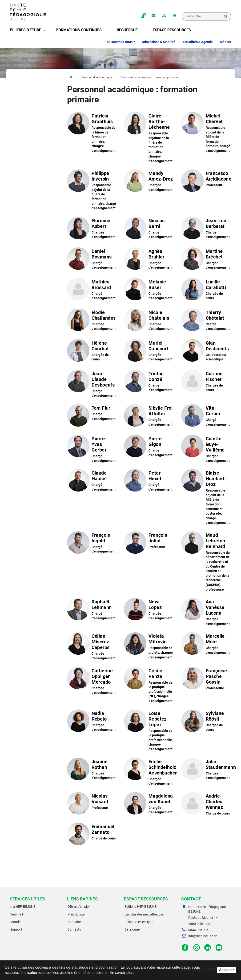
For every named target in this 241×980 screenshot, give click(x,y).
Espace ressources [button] (174, 30)
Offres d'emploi (78, 907)
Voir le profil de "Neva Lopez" (149, 611)
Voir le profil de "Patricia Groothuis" (92, 133)
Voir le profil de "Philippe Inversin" (92, 191)
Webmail (17, 914)
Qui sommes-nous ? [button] (120, 42)
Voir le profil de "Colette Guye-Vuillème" (206, 449)
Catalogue (132, 929)
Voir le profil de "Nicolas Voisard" (92, 805)
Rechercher (226, 17)
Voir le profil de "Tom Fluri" (92, 417)
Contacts (74, 929)
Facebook (185, 948)
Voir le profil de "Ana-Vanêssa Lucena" (206, 613)
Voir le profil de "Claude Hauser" (92, 482)
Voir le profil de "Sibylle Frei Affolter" (149, 417)
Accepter (227, 970)
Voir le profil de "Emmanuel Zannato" (92, 835)
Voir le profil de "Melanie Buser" (149, 291)
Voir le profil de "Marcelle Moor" (206, 645)
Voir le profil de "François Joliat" (149, 544)
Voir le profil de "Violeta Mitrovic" (149, 646)
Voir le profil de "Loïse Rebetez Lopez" (149, 731)
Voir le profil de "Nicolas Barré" (149, 230)
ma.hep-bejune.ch (142, 16)
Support (16, 929)
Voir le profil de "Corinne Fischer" (206, 383)
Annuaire (74, 922)
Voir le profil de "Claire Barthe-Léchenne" (149, 138)
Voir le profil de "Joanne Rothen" (92, 770)
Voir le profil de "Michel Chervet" (206, 133)
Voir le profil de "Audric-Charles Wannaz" (206, 805)
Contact (153, 16)
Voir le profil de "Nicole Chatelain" (149, 321)
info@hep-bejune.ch (203, 936)
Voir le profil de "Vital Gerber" (206, 417)
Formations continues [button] (81, 30)
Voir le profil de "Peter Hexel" (149, 482)
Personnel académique (97, 77)
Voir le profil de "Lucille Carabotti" (206, 291)
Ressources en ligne (139, 922)
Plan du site (76, 914)
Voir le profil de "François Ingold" (92, 544)
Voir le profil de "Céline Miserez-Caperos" (92, 647)
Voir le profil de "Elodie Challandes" (92, 321)
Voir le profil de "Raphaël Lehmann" (92, 611)
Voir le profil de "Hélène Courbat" (92, 352)
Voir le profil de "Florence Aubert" (92, 230)
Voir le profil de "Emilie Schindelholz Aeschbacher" (149, 772)
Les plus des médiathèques (144, 914)
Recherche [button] (129, 30)
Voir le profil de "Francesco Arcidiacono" (206, 182)
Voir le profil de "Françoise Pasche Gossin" (206, 680)
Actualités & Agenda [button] (198, 42)
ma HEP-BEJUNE (23, 907)
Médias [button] (225, 42)
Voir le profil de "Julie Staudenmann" (206, 770)
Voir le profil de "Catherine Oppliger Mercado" (92, 682)
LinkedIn (208, 948)
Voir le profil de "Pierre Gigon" (149, 448)
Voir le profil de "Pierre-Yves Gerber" (92, 449)
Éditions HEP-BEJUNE (141, 907)
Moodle (16, 922)
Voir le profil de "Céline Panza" (149, 686)
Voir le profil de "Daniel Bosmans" (92, 260)
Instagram (196, 948)
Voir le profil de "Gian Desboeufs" (206, 352)
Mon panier (174, 16)
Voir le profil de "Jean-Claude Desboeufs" (92, 384)
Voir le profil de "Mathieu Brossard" (92, 291)
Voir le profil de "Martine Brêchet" (206, 260)
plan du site (164, 16)
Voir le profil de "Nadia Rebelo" (92, 722)
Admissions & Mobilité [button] (159, 42)
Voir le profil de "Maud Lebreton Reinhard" (206, 562)
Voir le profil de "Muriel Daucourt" (149, 352)
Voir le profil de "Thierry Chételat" (206, 321)
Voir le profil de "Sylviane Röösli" (206, 722)
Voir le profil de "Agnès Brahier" (149, 260)
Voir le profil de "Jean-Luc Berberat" (206, 230)
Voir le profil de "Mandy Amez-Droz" (149, 182)
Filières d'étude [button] (28, 30)
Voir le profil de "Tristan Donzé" (149, 383)
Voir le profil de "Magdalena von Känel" (149, 805)
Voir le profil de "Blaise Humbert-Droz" (206, 498)
